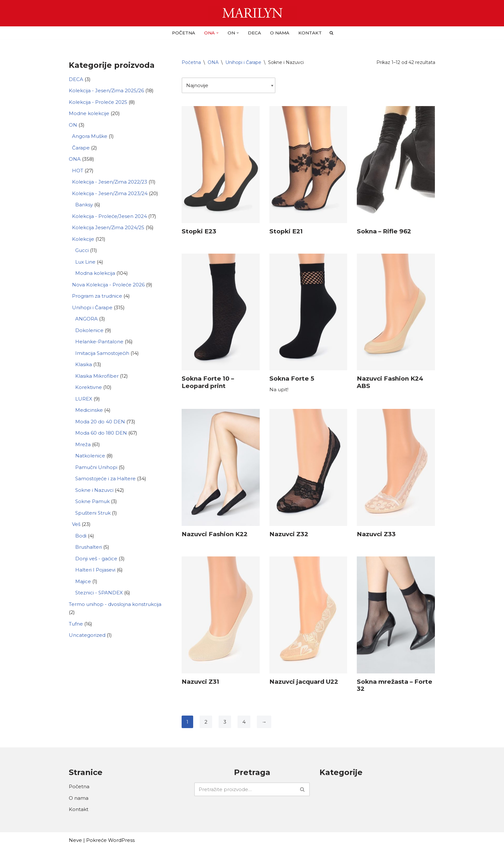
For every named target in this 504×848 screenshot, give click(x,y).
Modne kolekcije (89, 113)
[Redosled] (229, 86)
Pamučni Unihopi (96, 467)
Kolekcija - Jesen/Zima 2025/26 (106, 90)
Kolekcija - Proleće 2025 (98, 102)
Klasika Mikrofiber (97, 376)
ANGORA (86, 319)
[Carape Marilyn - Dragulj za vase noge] (252, 13)
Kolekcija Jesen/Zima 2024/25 (108, 227)
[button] (217, 33)
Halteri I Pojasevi (95, 570)
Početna (184, 33)
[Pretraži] (245, 789)
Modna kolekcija (95, 273)
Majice (83, 581)
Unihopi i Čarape (92, 307)
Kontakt (310, 33)
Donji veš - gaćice (96, 559)
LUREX (84, 399)
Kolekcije (83, 239)
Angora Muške (90, 136)
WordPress (121, 840)
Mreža (83, 444)
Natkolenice (90, 456)
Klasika (84, 364)
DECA (254, 33)
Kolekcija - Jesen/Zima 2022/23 (110, 182)
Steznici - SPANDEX (99, 593)
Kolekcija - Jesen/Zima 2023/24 (110, 193)
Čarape (81, 148)
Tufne (76, 624)
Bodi (81, 536)
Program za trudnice (97, 296)
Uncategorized (87, 635)
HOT (78, 171)
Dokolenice (89, 330)
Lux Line (85, 262)
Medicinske (89, 410)
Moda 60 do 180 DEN (101, 433)
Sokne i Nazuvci (94, 490)
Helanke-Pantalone (99, 342)
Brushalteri (89, 547)
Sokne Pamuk (92, 501)
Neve (75, 840)
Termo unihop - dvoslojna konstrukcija (115, 604)
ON (73, 125)
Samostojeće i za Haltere (105, 478)
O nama (280, 33)
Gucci (82, 250)
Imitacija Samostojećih (102, 353)
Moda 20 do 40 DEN (100, 422)
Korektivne (89, 387)
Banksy (84, 205)
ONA (75, 159)
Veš (76, 524)
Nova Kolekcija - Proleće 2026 (108, 285)
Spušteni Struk (93, 513)
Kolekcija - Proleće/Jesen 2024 (109, 216)
